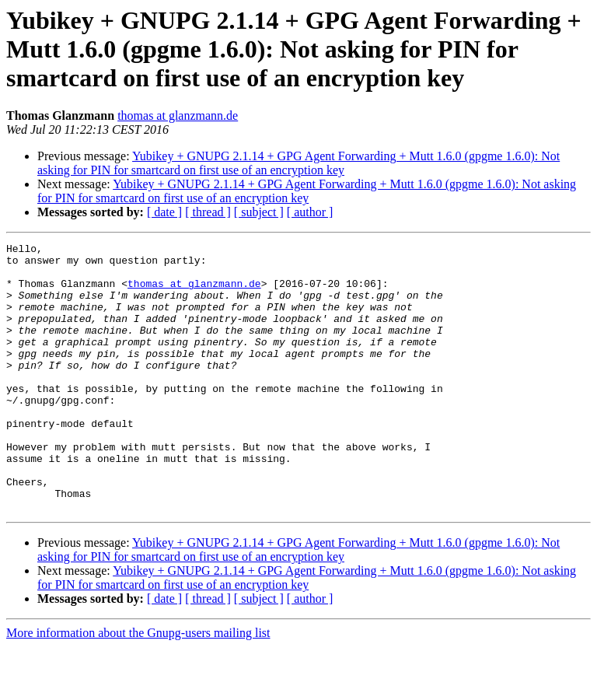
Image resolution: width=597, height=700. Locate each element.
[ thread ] (208, 212)
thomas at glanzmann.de (178, 115)
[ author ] (310, 212)
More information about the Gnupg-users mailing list (138, 686)
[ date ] (164, 212)
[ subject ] (259, 212)
